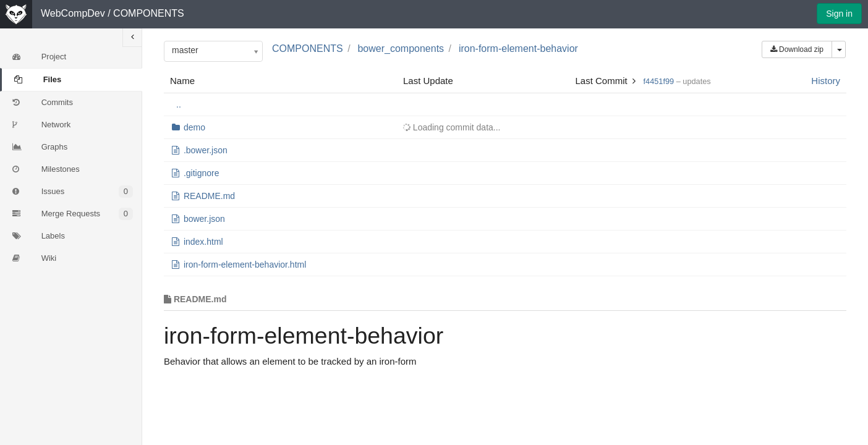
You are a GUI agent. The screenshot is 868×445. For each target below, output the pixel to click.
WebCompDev (73, 13)
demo (194, 127)
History (826, 81)
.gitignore (202, 173)
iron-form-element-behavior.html (245, 265)
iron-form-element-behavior (518, 49)
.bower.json (206, 150)
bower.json (204, 219)
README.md (209, 196)
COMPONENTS (149, 13)
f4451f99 (659, 81)
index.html (203, 242)
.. (179, 104)
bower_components (401, 49)
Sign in (839, 14)
